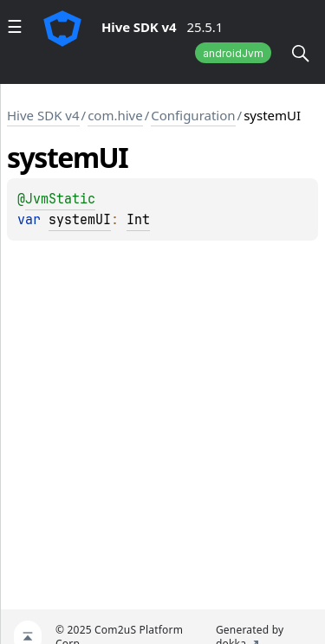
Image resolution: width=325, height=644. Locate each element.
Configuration (193, 115)
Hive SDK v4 (43, 115)
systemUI (80, 220)
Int (138, 220)
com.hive (115, 115)
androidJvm (233, 53)
